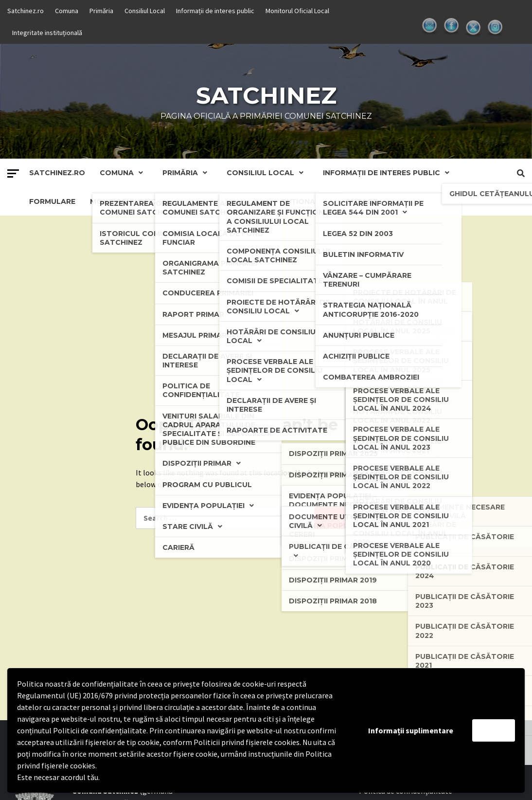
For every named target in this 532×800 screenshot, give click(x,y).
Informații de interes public (215, 11)
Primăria (101, 11)
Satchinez (266, 95)
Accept (494, 730)
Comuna (67, 11)
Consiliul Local (145, 11)
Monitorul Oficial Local (297, 11)
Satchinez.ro (26, 11)
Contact (359, 201)
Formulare (52, 201)
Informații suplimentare (411, 730)
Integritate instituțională (47, 33)
